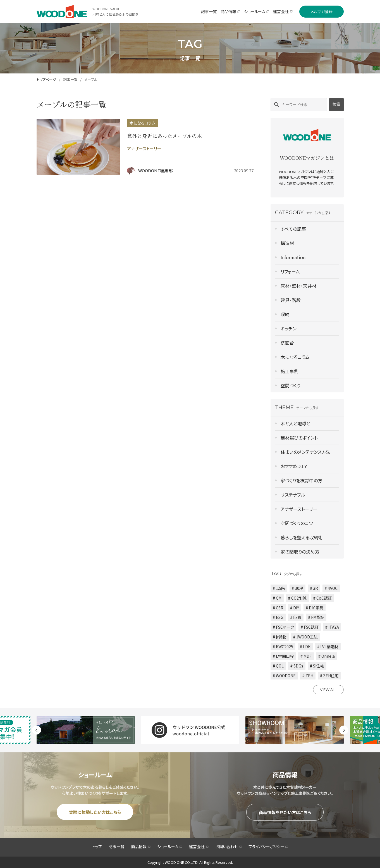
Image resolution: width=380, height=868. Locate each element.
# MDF (306, 656)
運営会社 (199, 846)
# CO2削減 (297, 598)
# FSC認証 (310, 627)
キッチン (289, 328)
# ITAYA (332, 627)
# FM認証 (316, 617)
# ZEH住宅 (329, 676)
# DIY (295, 608)
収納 (285, 314)
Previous (37, 730)
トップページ (46, 79)
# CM (277, 598)
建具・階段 (291, 300)
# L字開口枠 (283, 656)
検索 (336, 104)
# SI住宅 (317, 666)
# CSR (278, 608)
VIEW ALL (328, 690)
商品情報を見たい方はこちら (285, 812)
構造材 (287, 243)
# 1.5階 (279, 588)
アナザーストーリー (299, 509)
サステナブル (293, 495)
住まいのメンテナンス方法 (306, 452)
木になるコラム (295, 357)
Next (344, 730)
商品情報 (141, 846)
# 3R (314, 588)
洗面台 (287, 343)
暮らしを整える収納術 (302, 537)
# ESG (278, 617)
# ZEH (308, 676)
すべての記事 (293, 229)
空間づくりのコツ (297, 523)
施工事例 (290, 371)
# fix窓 (296, 617)
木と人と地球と (295, 423)
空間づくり (291, 385)
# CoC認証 (322, 598)
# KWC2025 (283, 647)
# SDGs (297, 666)
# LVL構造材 (328, 647)
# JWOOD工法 (305, 637)
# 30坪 (297, 588)
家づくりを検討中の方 (301, 480)
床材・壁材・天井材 (298, 286)
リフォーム (290, 271)
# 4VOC (331, 588)
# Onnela (327, 656)
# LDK (305, 647)
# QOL (278, 666)
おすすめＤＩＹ (294, 466)
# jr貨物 (280, 637)
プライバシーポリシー (268, 846)
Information (293, 257)
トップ (97, 846)
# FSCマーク (283, 627)
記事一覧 (70, 79)
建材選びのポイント (299, 438)
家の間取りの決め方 (300, 552)
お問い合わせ (229, 846)
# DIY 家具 (315, 608)
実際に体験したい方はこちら (95, 812)
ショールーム (170, 846)
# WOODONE (284, 676)
